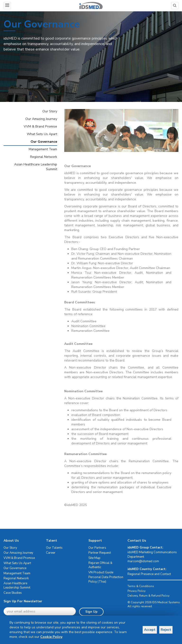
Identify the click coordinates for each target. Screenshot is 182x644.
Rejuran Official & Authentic (100, 565)
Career (51, 553)
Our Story (50, 111)
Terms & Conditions (141, 586)
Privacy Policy (136, 591)
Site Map (94, 558)
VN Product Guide (101, 572)
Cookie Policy (51, 637)
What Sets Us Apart (42, 134)
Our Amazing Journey (41, 119)
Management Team (43, 149)
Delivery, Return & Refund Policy (148, 596)
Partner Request (100, 553)
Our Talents (54, 548)
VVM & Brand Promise (40, 126)
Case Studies (13, 593)
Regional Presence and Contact (149, 574)
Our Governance (44, 142)
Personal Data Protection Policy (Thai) (106, 579)
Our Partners (97, 548)
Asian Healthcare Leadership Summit (36, 167)
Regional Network (44, 157)
